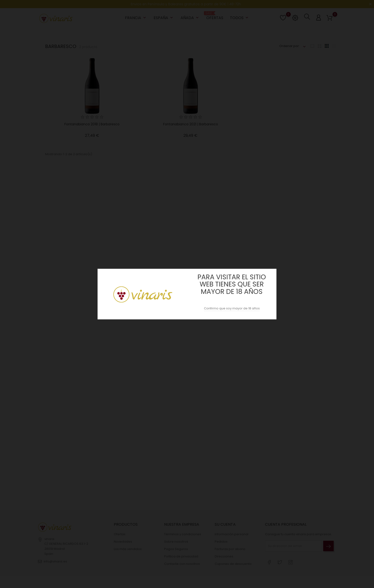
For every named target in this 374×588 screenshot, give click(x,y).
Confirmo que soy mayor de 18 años (232, 308)
